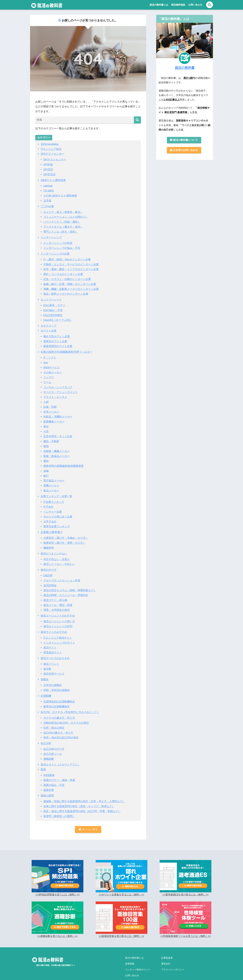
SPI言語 (48, 169)
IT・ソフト (50, 355)
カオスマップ (49, 323)
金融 (46, 467)
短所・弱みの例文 (54, 720)
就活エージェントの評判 (58, 620)
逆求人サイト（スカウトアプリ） (60, 756)
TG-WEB (49, 190)
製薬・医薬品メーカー (57, 452)
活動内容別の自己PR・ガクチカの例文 (66, 715)
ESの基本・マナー (54, 303)
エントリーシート (51, 298)
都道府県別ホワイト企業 (58, 344)
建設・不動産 (51, 437)
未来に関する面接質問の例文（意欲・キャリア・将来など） (79, 798)
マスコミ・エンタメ (55, 394)
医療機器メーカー (54, 418)
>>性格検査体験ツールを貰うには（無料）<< (185, 927)
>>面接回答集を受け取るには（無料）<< (121, 927)
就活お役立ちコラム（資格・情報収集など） (70, 584)
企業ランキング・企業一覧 (56, 492)
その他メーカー (53, 369)
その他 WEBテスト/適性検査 (60, 195)
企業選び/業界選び (52, 527)
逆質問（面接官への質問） (59, 807)
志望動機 (46, 689)
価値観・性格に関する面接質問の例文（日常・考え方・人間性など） (84, 793)
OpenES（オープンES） (58, 318)
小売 (46, 428)
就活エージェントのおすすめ (58, 609)
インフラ (49, 374)
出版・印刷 (50, 404)
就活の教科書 (185, 67)
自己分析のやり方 (54, 741)
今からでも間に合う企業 (58, 512)
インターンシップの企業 (55, 252)
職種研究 (49, 542)
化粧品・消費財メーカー (58, 413)
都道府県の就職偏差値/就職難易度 (64, 462)
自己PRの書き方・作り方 (58, 725)
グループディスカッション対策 (62, 575)
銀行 (46, 471)
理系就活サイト (53, 646)
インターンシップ (51, 236)
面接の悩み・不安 (54, 777)
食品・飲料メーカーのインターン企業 (66, 292)
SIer (46, 360)
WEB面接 (49, 767)
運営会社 (166, 954)
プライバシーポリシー (173, 959)
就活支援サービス (54, 667)
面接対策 (49, 782)
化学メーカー (51, 408)
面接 (43, 761)
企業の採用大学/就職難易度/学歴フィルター (66, 349)
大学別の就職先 (53, 678)
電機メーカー (51, 481)
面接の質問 (47, 787)
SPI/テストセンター (52, 154)
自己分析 (46, 736)
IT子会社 (49, 502)
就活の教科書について (184, 140)
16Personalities (50, 144)
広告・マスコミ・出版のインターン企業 (67, 277)
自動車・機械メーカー (57, 447)
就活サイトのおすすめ (54, 626)
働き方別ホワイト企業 (57, 334)
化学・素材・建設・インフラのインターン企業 (71, 268)
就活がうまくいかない (54, 548)
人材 (46, 399)
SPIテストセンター (55, 159)
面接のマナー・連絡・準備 (59, 772)
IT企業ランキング (54, 497)
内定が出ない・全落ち (57, 554)
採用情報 (130, 954)
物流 (46, 442)
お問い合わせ (195, 5)
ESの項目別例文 (53, 313)
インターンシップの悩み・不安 (62, 247)
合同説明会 (50, 580)
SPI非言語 (50, 174)
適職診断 (49, 751)
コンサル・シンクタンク (58, 384)
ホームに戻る (88, 821)
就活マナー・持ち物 (55, 594)
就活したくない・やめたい (59, 559)
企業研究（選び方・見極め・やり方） (66, 533)
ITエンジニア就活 (51, 149)
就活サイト (50, 641)
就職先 (45, 673)
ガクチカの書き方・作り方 (59, 710)
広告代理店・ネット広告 (58, 433)
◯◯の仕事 (47, 205)
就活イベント (51, 657)
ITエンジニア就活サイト (58, 631)
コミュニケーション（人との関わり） (66, 216)
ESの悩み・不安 (53, 308)
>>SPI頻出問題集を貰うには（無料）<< (58, 886)
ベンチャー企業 (53, 507)
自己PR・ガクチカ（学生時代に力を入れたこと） (70, 705)
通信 (46, 457)
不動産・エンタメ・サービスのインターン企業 (71, 263)
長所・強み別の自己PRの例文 (61, 730)
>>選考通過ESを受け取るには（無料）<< (186, 886)
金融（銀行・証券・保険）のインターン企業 (70, 282)
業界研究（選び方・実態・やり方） (64, 538)
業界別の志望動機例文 (57, 699)
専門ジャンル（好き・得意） (61, 231)
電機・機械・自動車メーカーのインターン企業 (71, 287)
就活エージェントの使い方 (59, 615)
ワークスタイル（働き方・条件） (63, 226)
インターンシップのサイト (59, 636)
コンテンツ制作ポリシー (138, 959)
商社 (46, 423)
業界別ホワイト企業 (55, 339)
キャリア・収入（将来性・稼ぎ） (63, 211)
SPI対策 (48, 164)
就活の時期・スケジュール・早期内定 (66, 589)
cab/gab (48, 185)
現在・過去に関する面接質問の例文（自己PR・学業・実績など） (82, 802)
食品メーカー (51, 486)
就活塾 (47, 662)
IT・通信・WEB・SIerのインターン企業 (67, 258)
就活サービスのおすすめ (55, 651)
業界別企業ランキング (57, 522)
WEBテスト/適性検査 (53, 180)
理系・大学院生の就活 (57, 604)
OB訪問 (48, 570)
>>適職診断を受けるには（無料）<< (57, 927)
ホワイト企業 (49, 328)
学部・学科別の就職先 (57, 683)
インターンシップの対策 (58, 242)
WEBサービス (52, 365)
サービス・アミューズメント (61, 389)
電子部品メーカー (54, 476)
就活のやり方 (49, 564)
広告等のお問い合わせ (184, 150)
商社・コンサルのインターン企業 (63, 272)
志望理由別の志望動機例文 (59, 694)
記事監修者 (167, 949)
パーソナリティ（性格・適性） (62, 221)
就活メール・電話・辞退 (58, 599)
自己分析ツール (53, 746)
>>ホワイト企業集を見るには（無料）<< (121, 886)
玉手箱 (47, 200)
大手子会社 (50, 517)
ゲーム (47, 379)
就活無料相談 (178, 5)
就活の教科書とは (159, 5)
